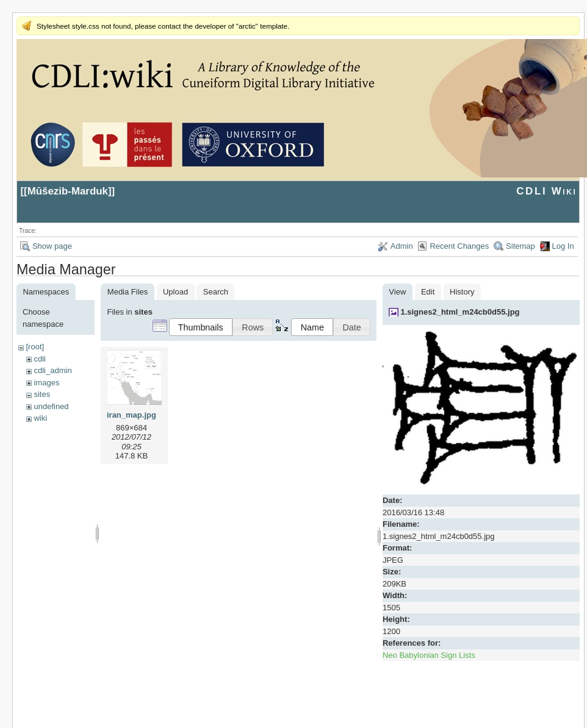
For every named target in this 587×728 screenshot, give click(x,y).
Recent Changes (459, 246)
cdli (40, 359)
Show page (52, 246)
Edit (428, 292)
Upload (175, 292)
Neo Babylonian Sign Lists (429, 655)
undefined (51, 406)
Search (216, 292)
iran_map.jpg (131, 415)
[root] (35, 347)
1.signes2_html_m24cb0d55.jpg (460, 312)
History (462, 292)
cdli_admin (52, 370)
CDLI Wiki (546, 191)
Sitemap (520, 246)
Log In (563, 246)
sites (42, 394)
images (46, 383)
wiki (40, 418)
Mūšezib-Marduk (68, 191)
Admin (402, 246)
